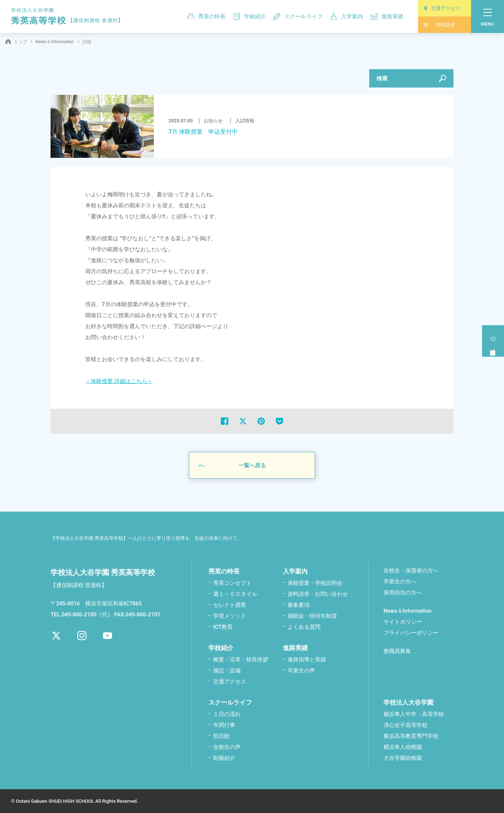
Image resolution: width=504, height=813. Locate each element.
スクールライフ (298, 16)
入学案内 (346, 16)
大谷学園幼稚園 (403, 758)
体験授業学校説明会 (493, 339)
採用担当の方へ (403, 592)
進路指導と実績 (307, 659)
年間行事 (224, 725)
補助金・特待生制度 (312, 616)
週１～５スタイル (235, 594)
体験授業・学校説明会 (315, 583)
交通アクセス (442, 8)
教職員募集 (397, 651)
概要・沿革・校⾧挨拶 (241, 659)
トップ (16, 42)
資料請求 (439, 25)
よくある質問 (304, 627)
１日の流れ (227, 714)
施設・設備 (227, 670)
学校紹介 (249, 16)
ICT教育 (223, 627)
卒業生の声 (301, 670)
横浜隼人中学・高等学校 (414, 714)
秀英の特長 (206, 16)
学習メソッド (230, 616)
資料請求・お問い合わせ (318, 594)
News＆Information (55, 42)
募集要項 (299, 605)
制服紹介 (224, 758)
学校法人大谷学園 (408, 702)
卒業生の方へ (400, 581)
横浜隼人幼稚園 (403, 747)
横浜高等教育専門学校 (411, 736)
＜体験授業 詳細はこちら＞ (119, 381)
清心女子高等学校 (405, 725)
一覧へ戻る (252, 465)
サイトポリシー (403, 621)
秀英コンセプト (232, 583)
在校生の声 (227, 747)
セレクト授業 (230, 605)
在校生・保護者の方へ (411, 570)
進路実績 (387, 16)
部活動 (221, 736)
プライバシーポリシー (411, 632)
